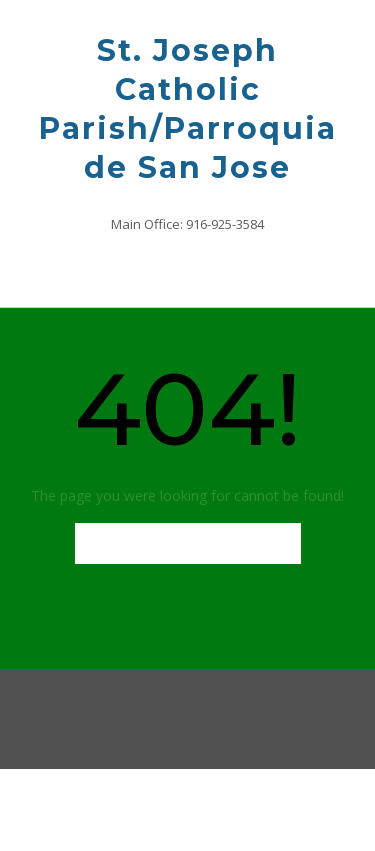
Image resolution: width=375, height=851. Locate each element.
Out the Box (221, 807)
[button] (187, 270)
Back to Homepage (188, 543)
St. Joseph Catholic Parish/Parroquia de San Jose (188, 109)
